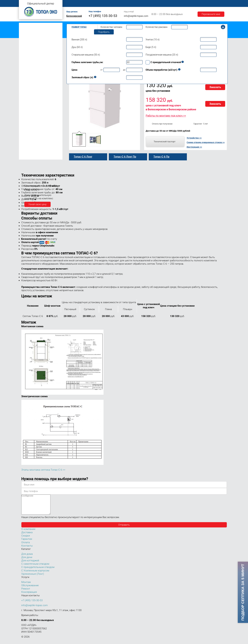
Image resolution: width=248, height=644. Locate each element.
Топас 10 (27, 104)
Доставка (170, 4)
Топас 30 (27, 128)
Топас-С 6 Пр (31, 71)
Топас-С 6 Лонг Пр (34, 85)
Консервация (29, 596)
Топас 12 (27, 108)
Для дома (27, 558)
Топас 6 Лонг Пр (33, 81)
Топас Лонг (27, 40)
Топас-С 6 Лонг (33, 78)
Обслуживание (124, 4)
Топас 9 (26, 99)
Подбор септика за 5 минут (243, 592)
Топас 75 (27, 142)
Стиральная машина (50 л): (86, 55)
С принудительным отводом (38, 571)
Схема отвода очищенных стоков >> (206, 142)
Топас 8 (26, 94)
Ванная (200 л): (80, 40)
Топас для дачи (29, 45)
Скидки (26, 540)
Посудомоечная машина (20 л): (162, 55)
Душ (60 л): (77, 47)
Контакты (215, 4)
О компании (89, 4)
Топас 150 (28, 157)
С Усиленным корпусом (35, 575)
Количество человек (111, 27)
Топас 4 (26, 50)
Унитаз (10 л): (153, 40)
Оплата (155, 4)
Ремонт (142, 4)
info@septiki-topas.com (136, 16)
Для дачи (27, 561)
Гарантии (186, 4)
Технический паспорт (165, 141)
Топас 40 (27, 133)
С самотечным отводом (35, 568)
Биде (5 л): (151, 47)
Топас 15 (27, 113)
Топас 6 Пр (30, 67)
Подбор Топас (79, 27)
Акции (201, 4)
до (124, 70)
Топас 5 (26, 55)
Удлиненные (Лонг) (33, 578)
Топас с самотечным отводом (36, 25)
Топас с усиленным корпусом (36, 35)
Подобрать (104, 32)
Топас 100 (28, 152)
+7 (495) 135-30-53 (103, 16)
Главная (72, 4)
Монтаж (106, 4)
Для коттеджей (30, 564)
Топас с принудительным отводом (39, 30)
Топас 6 (26, 60)
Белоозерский (74, 16)
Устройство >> (194, 138)
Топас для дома (29, 89)
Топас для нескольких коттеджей (38, 118)
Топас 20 (27, 123)
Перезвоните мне (211, 14)
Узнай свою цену (37, 204)
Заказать (215, 87)
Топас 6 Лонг (32, 74)
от (101, 70)
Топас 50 (27, 137)
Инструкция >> (194, 147)
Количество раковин (157, 27)
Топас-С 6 (30, 64)
